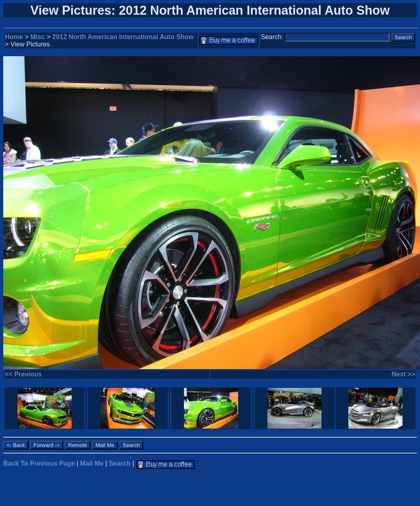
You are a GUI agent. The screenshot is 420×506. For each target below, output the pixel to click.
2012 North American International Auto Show (123, 37)
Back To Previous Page (39, 463)
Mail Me (92, 463)
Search (120, 463)
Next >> (403, 374)
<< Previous (23, 374)
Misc (38, 37)
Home (14, 37)
